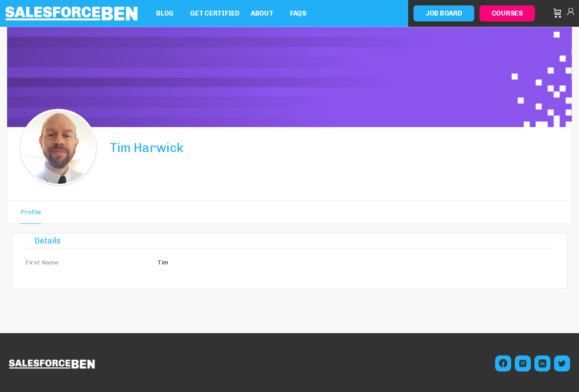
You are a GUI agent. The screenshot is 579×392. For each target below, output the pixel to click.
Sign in (571, 13)
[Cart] (558, 13)
